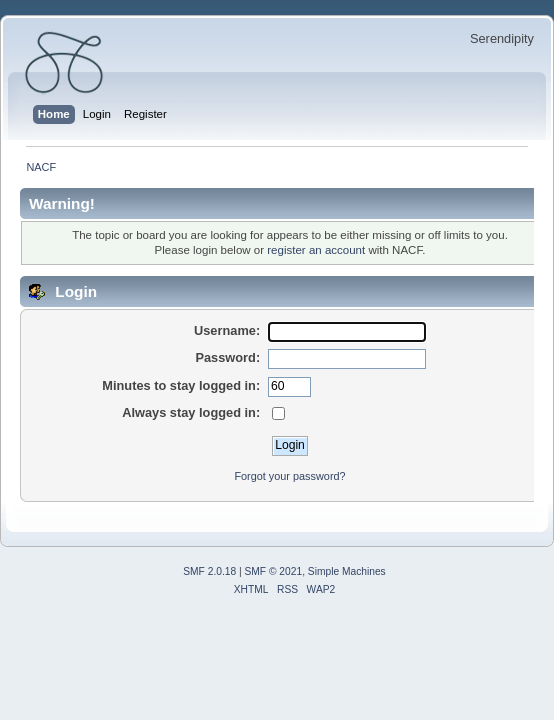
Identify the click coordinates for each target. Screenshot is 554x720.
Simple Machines (347, 571)
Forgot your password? (289, 476)
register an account (316, 250)
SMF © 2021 (274, 571)
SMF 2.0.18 (209, 571)
